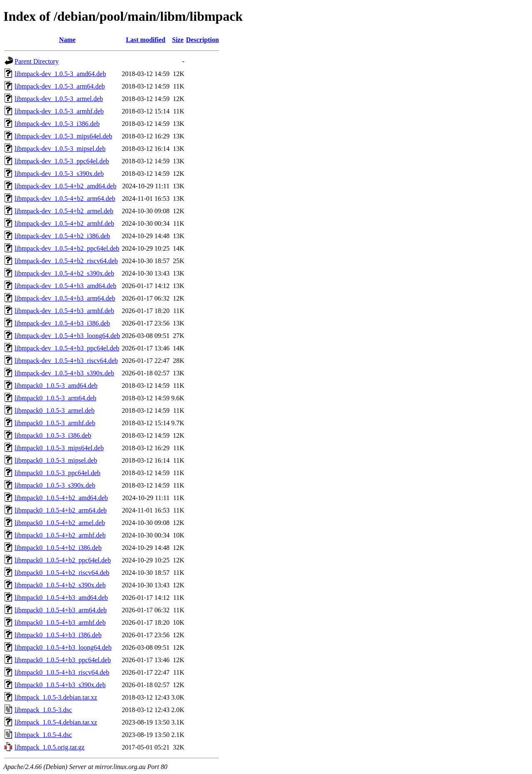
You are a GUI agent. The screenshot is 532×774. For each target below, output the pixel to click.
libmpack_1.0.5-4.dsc (43, 735)
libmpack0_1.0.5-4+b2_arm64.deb (61, 510)
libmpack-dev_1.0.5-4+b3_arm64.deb (65, 298)
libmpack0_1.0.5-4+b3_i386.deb (58, 635)
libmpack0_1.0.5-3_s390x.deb (55, 485)
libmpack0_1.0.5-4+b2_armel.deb (60, 523)
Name (67, 40)
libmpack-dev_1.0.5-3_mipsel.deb (60, 149)
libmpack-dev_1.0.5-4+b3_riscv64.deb (66, 361)
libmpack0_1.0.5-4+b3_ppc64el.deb (63, 660)
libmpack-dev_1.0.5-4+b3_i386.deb (62, 323)
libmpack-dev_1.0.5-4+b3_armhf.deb (64, 311)
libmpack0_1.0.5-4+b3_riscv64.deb (62, 672)
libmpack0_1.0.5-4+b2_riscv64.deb (62, 573)
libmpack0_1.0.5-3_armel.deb (54, 410)
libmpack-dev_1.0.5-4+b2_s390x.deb (64, 273)
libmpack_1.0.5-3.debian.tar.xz (56, 697)
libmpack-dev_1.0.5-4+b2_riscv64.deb (66, 261)
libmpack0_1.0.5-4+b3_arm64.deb (61, 610)
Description (203, 40)
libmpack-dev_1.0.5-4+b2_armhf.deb (64, 223)
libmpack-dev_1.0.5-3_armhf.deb (59, 111)
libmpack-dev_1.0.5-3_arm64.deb (60, 86)
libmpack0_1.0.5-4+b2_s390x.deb (60, 585)
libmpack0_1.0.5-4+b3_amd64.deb (61, 598)
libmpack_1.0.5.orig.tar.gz (49, 747)
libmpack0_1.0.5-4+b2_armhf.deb (60, 535)
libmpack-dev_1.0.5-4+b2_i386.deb (62, 236)
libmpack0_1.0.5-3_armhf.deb (55, 423)
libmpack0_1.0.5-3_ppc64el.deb (58, 473)
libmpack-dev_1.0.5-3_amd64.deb (60, 74)
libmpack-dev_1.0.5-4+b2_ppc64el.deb (67, 248)
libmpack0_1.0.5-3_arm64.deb (55, 398)
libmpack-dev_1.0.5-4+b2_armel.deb (64, 211)
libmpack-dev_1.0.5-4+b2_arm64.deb (65, 198)
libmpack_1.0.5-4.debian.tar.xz (56, 722)
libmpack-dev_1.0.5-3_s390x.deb (59, 174)
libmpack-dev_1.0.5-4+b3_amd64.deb (65, 286)
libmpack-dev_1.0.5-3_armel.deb (59, 99)
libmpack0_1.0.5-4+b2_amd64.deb (61, 498)
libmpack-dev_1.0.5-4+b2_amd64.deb (65, 186)
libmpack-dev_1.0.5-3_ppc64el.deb (62, 161)
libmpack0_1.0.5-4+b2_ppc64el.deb (63, 560)
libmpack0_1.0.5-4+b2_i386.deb (58, 548)
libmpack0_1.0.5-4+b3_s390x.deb (60, 685)
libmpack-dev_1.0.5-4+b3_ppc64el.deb (67, 348)
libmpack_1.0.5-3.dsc (43, 710)
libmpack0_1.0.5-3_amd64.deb (56, 386)
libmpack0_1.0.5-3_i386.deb (53, 435)
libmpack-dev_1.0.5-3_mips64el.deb (63, 136)
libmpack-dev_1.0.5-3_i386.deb (57, 124)
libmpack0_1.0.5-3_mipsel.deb (56, 460)
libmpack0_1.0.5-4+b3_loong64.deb (63, 647)
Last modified (146, 40)
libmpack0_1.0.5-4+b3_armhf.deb (60, 622)
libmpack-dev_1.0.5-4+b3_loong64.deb (67, 336)
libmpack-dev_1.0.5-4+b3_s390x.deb (64, 373)
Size (178, 40)
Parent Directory (37, 61)
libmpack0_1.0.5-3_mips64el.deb (59, 448)
